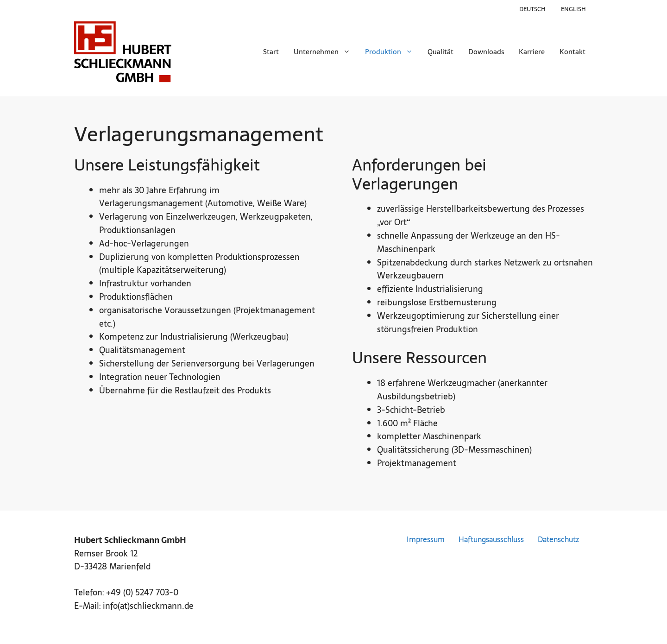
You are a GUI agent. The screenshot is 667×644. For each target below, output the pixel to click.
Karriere (532, 52)
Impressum (426, 540)
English (573, 9)
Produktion (393, 52)
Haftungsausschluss (491, 540)
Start (271, 52)
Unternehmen (326, 52)
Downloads (486, 52)
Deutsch (532, 9)
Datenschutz (558, 540)
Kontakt (573, 52)
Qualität (440, 52)
